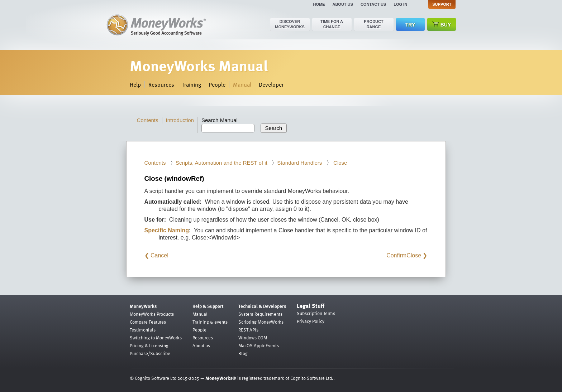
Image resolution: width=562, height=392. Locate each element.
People (217, 84)
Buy (442, 25)
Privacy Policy (311, 321)
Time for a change (332, 24)
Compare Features (148, 322)
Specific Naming (167, 230)
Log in (400, 4)
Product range (373, 24)
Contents (148, 120)
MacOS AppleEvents (259, 345)
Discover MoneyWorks (290, 24)
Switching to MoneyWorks (156, 338)
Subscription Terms (316, 313)
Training (191, 84)
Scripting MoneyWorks (261, 322)
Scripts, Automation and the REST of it (222, 163)
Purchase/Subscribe (150, 353)
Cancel (159, 255)
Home (319, 4)
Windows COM (253, 338)
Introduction (180, 120)
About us (342, 4)
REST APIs (248, 330)
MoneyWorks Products (152, 314)
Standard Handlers (299, 163)
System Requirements (260, 314)
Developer (271, 84)
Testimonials (143, 330)
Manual (242, 84)
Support (442, 4)
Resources (161, 84)
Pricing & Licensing (149, 345)
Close (340, 163)
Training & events (210, 322)
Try (410, 25)
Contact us (373, 4)
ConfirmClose (404, 255)
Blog (243, 353)
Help (135, 84)
